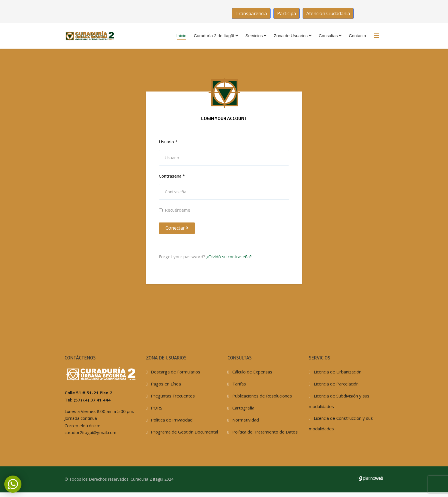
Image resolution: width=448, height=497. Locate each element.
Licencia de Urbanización (337, 372)
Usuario (168, 142)
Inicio (181, 36)
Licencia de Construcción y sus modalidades (341, 423)
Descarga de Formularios (175, 372)
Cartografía (243, 408)
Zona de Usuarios (291, 36)
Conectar (177, 228)
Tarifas (239, 384)
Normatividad (245, 420)
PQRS (156, 408)
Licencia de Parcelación (336, 384)
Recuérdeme (175, 210)
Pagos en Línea (165, 384)
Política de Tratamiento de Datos (264, 432)
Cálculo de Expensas (252, 372)
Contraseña (172, 176)
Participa (287, 13)
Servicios (254, 36)
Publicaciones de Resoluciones (262, 396)
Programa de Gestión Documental (184, 432)
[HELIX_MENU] (377, 36)
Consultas (328, 36)
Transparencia (251, 13)
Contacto (357, 36)
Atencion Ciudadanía (328, 13)
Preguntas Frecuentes (172, 396)
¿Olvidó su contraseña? (229, 257)
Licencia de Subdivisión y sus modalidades (339, 401)
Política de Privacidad (171, 420)
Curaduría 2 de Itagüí (214, 36)
